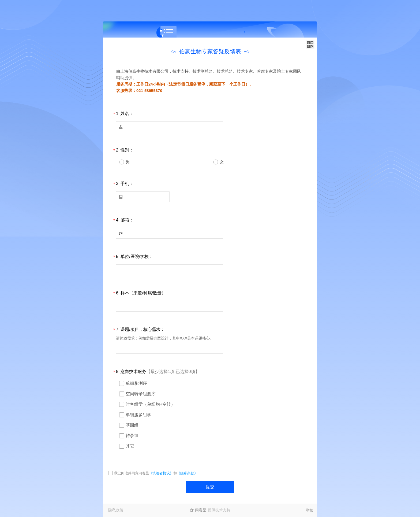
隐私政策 (116, 510)
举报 (310, 510)
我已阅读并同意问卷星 (132, 473)
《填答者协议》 (161, 473)
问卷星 (201, 510)
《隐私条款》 (187, 473)
